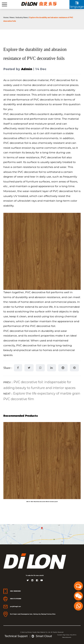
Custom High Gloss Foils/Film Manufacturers (67, 636)
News (12, 17)
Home (6, 17)
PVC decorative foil (62, 80)
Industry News (22, 17)
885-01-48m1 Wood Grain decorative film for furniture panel (42, 502)
